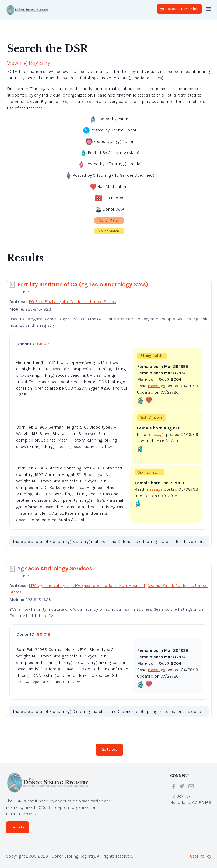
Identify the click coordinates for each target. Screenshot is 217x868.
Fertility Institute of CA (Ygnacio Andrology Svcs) (83, 284)
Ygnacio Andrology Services (55, 568)
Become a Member (179, 9)
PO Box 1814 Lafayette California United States (72, 302)
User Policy (200, 856)
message (156, 386)
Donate (18, 827)
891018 (44, 344)
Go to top (110, 750)
